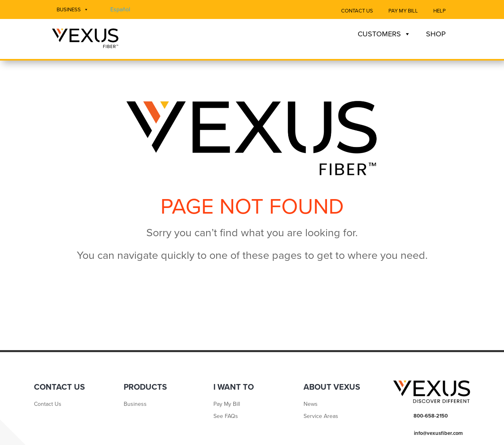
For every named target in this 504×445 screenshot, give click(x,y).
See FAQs (226, 417)
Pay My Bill (403, 11)
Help (440, 11)
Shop (436, 34)
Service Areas (321, 417)
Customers (384, 34)
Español (120, 9)
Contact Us (357, 11)
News (311, 404)
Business (73, 10)
